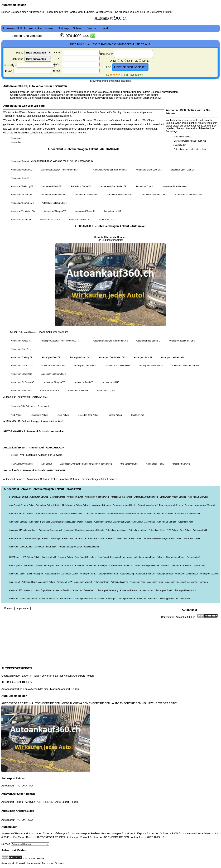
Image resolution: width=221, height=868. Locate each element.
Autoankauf (8, 786)
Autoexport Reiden (14, 5)
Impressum (33, 863)
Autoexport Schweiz (53, 863)
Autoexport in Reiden (41, 12)
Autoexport (8, 863)
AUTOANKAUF (25, 786)
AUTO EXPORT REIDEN (17, 682)
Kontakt (20, 863)
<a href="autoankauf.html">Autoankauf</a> (110, 339)
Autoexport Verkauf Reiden (82, 837)
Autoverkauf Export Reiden (18, 794)
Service (25, 844)
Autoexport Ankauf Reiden (18, 811)
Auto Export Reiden (14, 696)
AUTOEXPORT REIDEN (17, 668)
